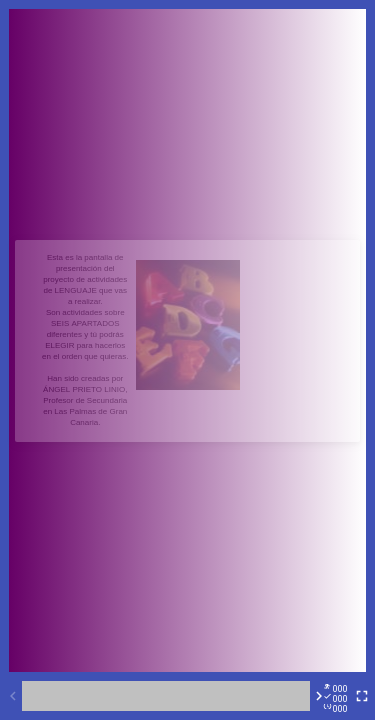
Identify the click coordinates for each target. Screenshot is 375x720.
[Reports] (340, 696)
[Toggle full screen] (362, 696)
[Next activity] (319, 696)
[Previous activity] (13, 696)
